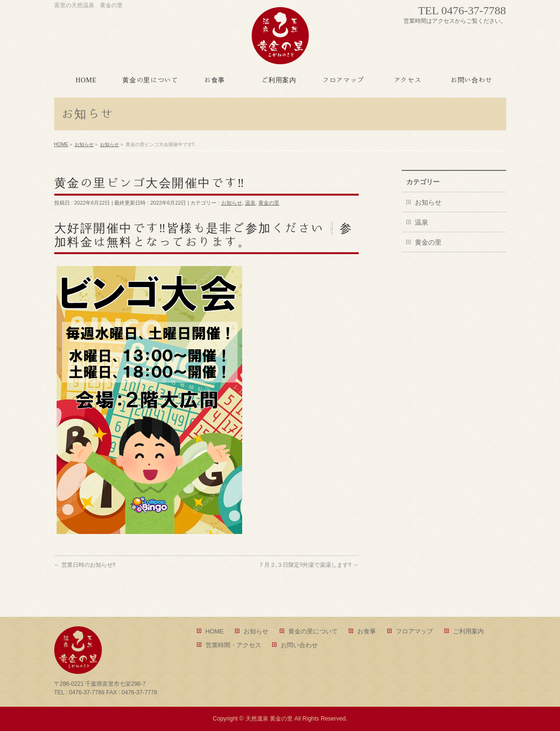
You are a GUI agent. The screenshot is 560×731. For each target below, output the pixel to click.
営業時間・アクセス (233, 645)
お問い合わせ (299, 645)
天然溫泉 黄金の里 (269, 719)
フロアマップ (414, 631)
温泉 (250, 203)
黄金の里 (269, 203)
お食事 (367, 631)
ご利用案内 (468, 631)
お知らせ (232, 203)
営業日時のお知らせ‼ (85, 565)
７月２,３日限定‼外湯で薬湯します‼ (309, 565)
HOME (215, 631)
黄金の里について (313, 631)
